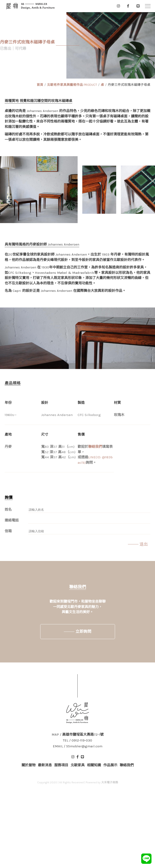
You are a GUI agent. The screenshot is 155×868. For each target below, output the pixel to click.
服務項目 (61, 765)
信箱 (8, 531)
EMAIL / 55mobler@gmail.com (78, 746)
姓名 (8, 510)
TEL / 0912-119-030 (77, 740)
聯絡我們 (95, 447)
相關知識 (94, 765)
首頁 (40, 85)
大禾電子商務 (110, 782)
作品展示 (110, 765)
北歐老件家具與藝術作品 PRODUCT (72, 85)
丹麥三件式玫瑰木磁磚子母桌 (129, 85)
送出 (144, 544)
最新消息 (45, 765)
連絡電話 (12, 520)
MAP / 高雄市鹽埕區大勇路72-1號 (78, 735)
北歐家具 (78, 765)
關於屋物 (29, 765)
